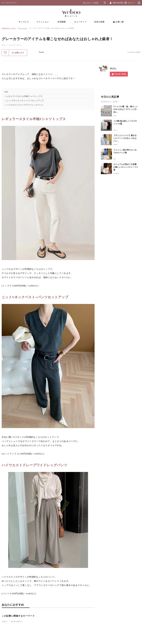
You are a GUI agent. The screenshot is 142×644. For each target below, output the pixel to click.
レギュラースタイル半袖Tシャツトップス (24, 96)
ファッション (43, 22)
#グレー (5, 45)
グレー (5, 622)
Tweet (41, 52)
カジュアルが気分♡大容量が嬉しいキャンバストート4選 (125, 167)
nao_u (115, 130)
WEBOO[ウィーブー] (9, 28)
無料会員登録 (118, 3)
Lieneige (116, 173)
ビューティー (80, 22)
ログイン (131, 3)
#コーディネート (16, 45)
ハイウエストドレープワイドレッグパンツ (25, 105)
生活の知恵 (99, 22)
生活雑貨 (62, 22)
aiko (115, 116)
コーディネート (16, 622)
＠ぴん (113, 69)
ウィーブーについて (9, 3)
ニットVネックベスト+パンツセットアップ (25, 101)
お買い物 (118, 22)
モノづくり (24, 22)
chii (115, 159)
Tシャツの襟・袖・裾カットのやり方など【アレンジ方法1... (126, 109)
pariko (115, 144)
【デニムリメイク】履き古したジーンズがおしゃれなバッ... (125, 138)
